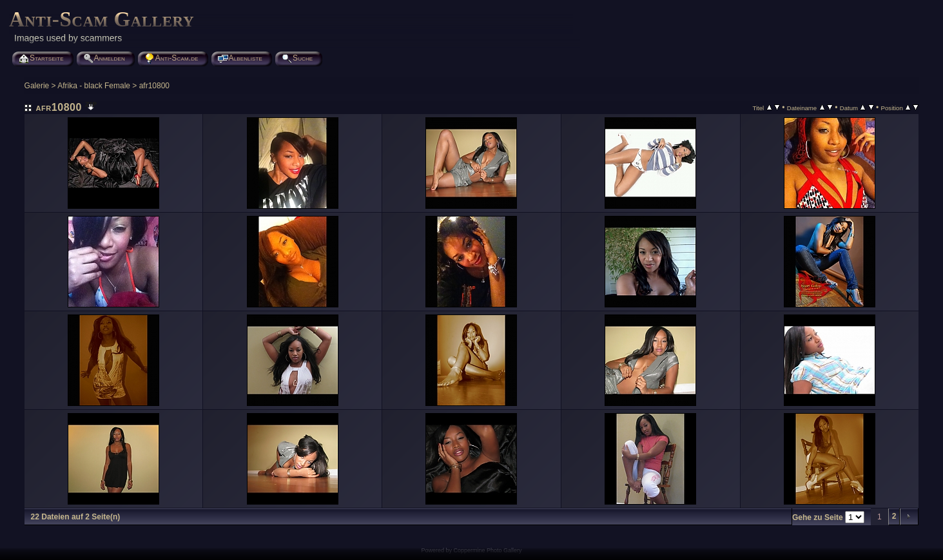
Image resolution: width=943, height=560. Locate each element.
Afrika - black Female (94, 86)
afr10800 (154, 86)
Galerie (37, 86)
